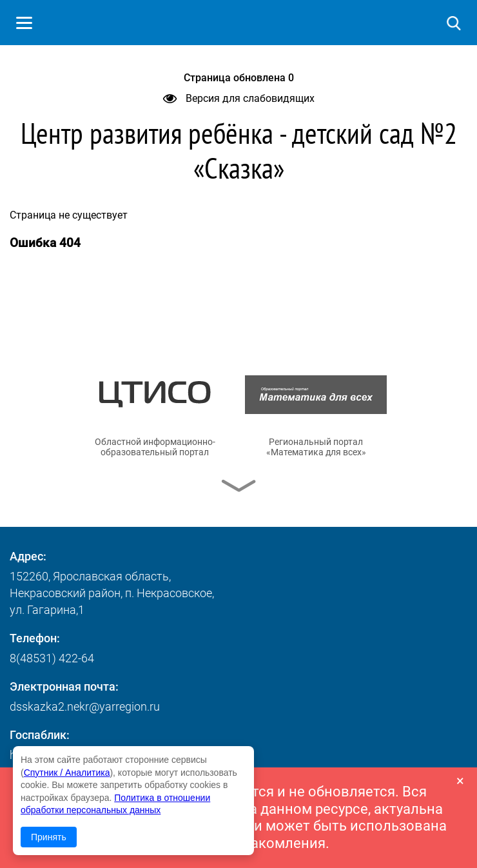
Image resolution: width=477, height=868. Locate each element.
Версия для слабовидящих (239, 98)
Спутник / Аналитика (67, 773)
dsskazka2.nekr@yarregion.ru (85, 706)
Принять (49, 837)
